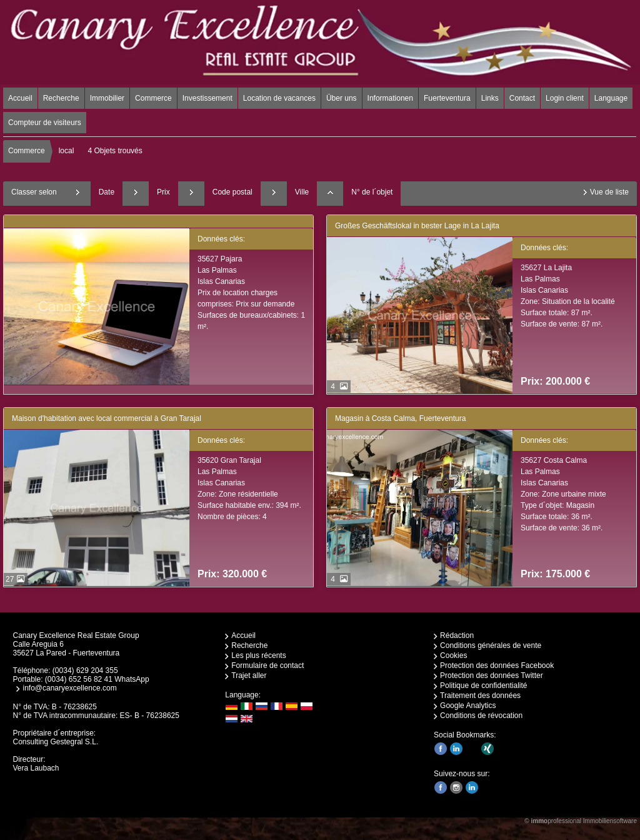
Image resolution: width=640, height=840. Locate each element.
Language (611, 98)
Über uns (342, 98)
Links (490, 98)
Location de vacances (279, 98)
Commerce (153, 98)
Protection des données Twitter (492, 676)
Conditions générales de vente (491, 645)
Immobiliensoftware (610, 821)
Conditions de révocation (481, 716)
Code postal (232, 192)
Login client (565, 98)
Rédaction (457, 635)
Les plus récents (258, 655)
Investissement (207, 98)
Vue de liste (609, 192)
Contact (522, 98)
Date (107, 192)
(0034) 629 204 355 (85, 670)
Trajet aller (249, 676)
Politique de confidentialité (483, 686)
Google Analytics (468, 706)
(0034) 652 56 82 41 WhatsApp (97, 679)
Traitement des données (480, 696)
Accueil (20, 98)
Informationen (390, 98)
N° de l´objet (372, 192)
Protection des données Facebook (497, 665)
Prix (163, 192)
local (67, 151)
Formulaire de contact (267, 665)
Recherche (61, 98)
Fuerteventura (447, 98)
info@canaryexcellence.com (69, 688)
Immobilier (107, 98)
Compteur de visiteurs (45, 123)
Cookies (453, 655)
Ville (302, 192)
